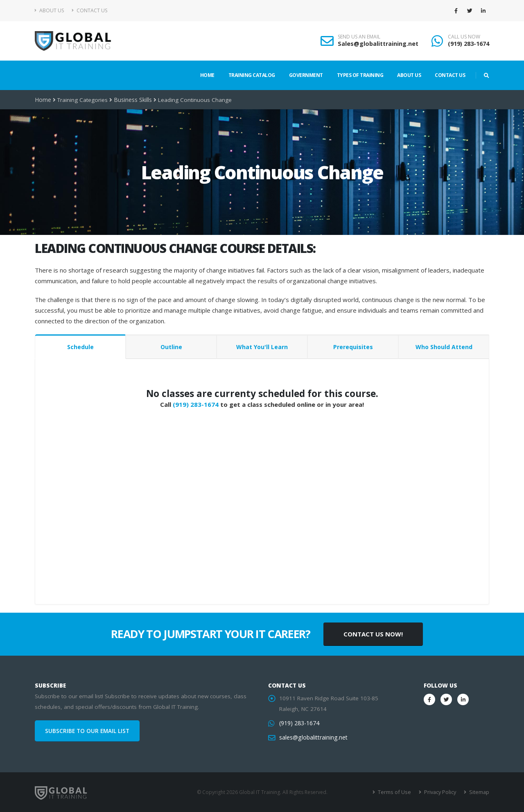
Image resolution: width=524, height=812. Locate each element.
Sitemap (479, 792)
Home (207, 75)
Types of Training (360, 75)
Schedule (80, 347)
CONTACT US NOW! (373, 634)
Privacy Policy (441, 792)
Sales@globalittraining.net (378, 44)
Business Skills (132, 100)
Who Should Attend (444, 347)
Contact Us (89, 10)
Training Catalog (252, 75)
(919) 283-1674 (469, 44)
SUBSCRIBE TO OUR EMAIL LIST (87, 731)
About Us (49, 10)
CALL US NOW (464, 37)
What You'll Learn (262, 347)
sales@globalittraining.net (312, 738)
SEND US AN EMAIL (359, 37)
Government (306, 75)
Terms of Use (397, 792)
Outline (171, 347)
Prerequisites (353, 347)
